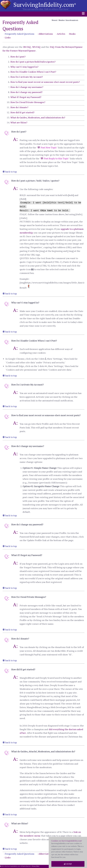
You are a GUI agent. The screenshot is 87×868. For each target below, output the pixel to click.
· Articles (61, 34)
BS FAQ (27, 47)
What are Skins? (19, 122)
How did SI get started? (22, 112)
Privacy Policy (36, 866)
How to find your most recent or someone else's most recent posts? (45, 82)
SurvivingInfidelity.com (45, 5)
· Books (72, 34)
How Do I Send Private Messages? (28, 102)
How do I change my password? (26, 92)
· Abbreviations (45, 34)
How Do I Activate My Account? (27, 77)
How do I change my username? (27, 87)
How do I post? (18, 57)
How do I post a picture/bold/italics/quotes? (33, 62)
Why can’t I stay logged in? (24, 67)
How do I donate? (19, 107)
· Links (7, 37)
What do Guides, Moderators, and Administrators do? (38, 117)
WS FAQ (36, 47)
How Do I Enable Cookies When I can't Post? (33, 72)
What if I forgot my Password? (26, 97)
